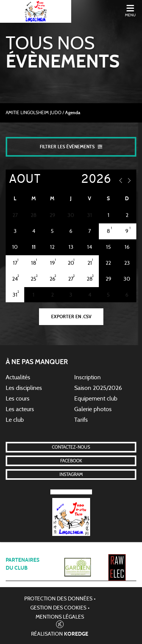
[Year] (90, 180)
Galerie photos (93, 409)
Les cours (18, 399)
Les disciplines (24, 388)
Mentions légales (60, 617)
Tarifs (81, 420)
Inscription (87, 377)
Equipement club (96, 399)
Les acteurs (20, 409)
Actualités (18, 377)
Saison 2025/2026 (98, 388)
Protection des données (58, 599)
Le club (15, 420)
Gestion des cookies (58, 608)
